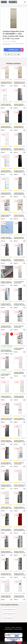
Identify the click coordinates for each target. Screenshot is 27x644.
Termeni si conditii (10, 628)
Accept (19, 643)
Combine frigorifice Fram (9, 614)
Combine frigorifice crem (9, 609)
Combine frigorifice (8, 618)
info (11, 86)
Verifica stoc (16, 50)
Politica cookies (18, 629)
